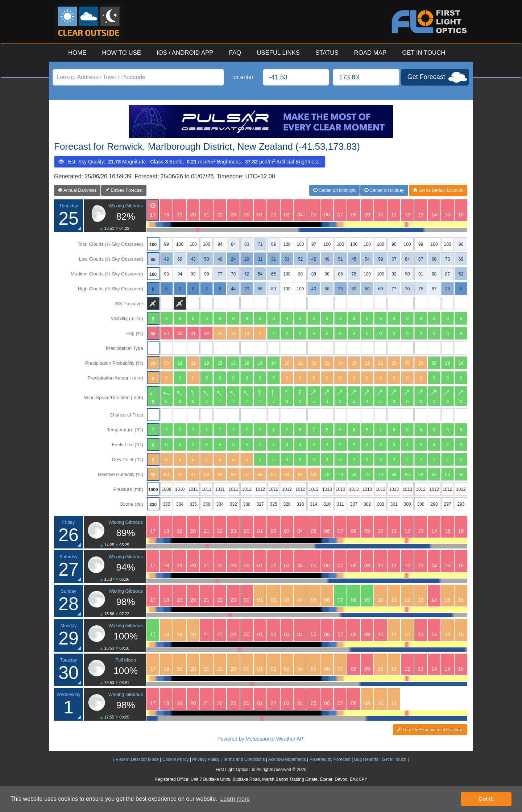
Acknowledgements (287, 759)
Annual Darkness (77, 190)
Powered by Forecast (330, 759)
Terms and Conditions (244, 759)
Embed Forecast (124, 190)
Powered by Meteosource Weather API (261, 739)
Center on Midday (384, 190)
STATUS (327, 53)
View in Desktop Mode (137, 759)
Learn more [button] (235, 799)
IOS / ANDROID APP (185, 53)
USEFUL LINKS (278, 53)
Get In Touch (394, 759)
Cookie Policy (176, 759)
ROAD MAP (370, 53)
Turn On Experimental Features (430, 730)
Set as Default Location (438, 190)
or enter (243, 77)
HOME (77, 53)
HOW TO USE (121, 53)
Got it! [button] (486, 799)
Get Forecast (426, 77)
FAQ (235, 53)
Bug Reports (366, 759)
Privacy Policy (206, 759)
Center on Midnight (334, 190)
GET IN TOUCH (424, 53)
